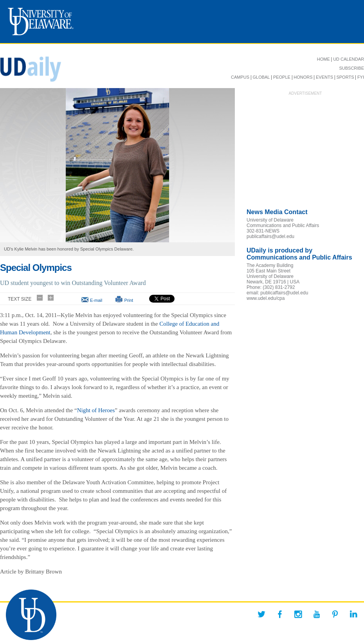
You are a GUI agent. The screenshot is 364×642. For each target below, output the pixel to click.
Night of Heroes (96, 410)
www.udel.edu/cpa (266, 298)
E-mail (96, 300)
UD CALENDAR (349, 59)
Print (129, 300)
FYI (361, 77)
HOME (323, 59)
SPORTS (345, 77)
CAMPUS (240, 77)
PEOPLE (282, 77)
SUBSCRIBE (351, 68)
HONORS (303, 77)
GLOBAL (261, 77)
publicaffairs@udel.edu (270, 236)
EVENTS (324, 77)
